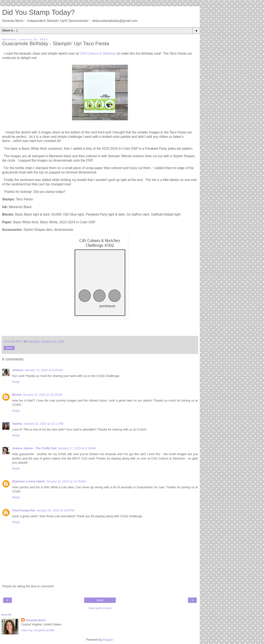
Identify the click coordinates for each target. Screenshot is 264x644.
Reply (16, 382)
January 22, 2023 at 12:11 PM (43, 424)
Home (100, 600)
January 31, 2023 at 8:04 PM (55, 510)
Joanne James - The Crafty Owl (34, 448)
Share (9, 348)
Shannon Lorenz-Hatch (29, 481)
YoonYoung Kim (24, 510)
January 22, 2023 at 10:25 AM (42, 395)
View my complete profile (38, 630)
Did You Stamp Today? (38, 12)
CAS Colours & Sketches (98, 53)
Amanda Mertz (36, 620)
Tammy (17, 424)
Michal (17, 395)
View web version (100, 608)
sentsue (18, 370)
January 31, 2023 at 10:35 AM (66, 481)
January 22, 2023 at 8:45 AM (44, 370)
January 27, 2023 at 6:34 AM (77, 448)
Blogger (108, 640)
